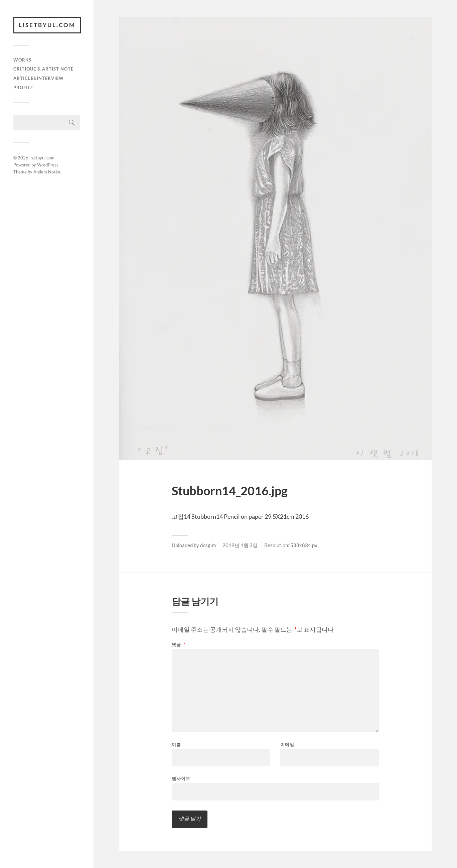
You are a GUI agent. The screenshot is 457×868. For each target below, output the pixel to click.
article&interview (39, 78)
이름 (176, 745)
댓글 (179, 645)
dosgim (208, 545)
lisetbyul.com (47, 25)
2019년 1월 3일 (240, 545)
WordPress (48, 165)
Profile (23, 88)
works (22, 60)
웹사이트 (181, 778)
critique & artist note (43, 69)
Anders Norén (47, 172)
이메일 (287, 745)
